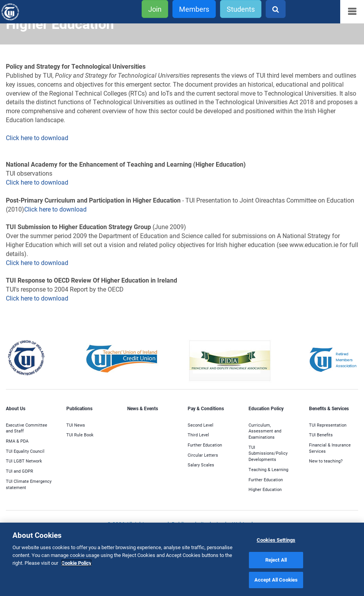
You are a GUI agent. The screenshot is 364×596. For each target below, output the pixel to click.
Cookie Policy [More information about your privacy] (76, 563)
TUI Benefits (321, 435)
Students (241, 9)
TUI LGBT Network (24, 461)
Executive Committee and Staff (27, 428)
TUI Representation (328, 425)
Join (155, 9)
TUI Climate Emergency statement (29, 484)
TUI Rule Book (80, 435)
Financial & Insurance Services (330, 448)
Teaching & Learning (268, 469)
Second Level (201, 425)
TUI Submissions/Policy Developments (268, 453)
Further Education (205, 445)
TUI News (76, 425)
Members (194, 9)
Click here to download (38, 138)
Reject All (276, 560)
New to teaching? (326, 461)
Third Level (198, 435)
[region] (182, 559)
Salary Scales (201, 465)
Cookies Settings (276, 540)
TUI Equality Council (25, 451)
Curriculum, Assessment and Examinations (265, 431)
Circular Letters (203, 455)
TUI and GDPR (20, 471)
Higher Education (265, 489)
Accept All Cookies (276, 580)
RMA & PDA (17, 441)
